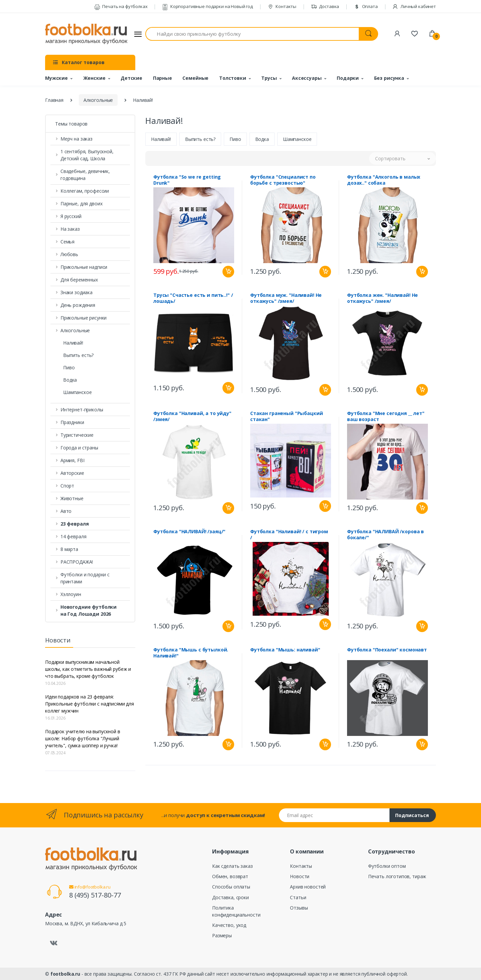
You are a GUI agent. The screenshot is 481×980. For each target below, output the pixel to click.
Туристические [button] (77, 435)
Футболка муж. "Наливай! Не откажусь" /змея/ (286, 299)
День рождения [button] (78, 305)
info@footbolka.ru (90, 887)
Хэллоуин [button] (71, 594)
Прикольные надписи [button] (84, 267)
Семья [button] (67, 242)
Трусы (269, 78)
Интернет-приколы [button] (82, 410)
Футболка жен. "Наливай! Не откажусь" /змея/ (382, 299)
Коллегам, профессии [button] (85, 191)
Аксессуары (307, 78)
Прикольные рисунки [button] (84, 318)
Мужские (56, 78)
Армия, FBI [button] (72, 460)
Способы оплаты (231, 887)
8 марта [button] (69, 549)
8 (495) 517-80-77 (95, 895)
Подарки (348, 78)
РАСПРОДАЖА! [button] (77, 562)
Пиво (69, 367)
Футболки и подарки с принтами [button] (85, 578)
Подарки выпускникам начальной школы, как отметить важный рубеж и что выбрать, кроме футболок (88, 669)
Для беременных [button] (79, 280)
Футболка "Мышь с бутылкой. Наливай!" (191, 653)
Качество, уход (229, 925)
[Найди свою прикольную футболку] (252, 34)
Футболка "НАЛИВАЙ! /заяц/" (189, 532)
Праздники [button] (72, 422)
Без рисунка (389, 78)
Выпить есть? (78, 355)
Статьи (298, 897)
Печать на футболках (121, 6)
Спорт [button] (67, 486)
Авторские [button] (72, 473)
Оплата (366, 6)
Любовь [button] (69, 254)
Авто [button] (66, 511)
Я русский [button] (71, 216)
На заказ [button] (70, 229)
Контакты (282, 6)
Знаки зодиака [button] (76, 292)
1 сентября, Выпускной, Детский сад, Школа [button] (87, 155)
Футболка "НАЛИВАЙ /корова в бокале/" (385, 535)
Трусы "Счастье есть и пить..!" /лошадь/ (193, 299)
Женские (94, 78)
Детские (131, 78)
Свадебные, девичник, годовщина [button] (85, 175)
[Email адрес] (334, 815)
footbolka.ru (65, 974)
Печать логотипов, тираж (397, 876)
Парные (163, 78)
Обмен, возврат (230, 876)
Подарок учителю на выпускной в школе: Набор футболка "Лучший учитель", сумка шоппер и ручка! (83, 738)
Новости (300, 876)
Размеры (222, 935)
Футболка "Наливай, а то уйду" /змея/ (192, 417)
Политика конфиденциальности (236, 911)
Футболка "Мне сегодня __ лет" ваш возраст (386, 417)
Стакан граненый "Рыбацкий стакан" (286, 417)
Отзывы (299, 908)
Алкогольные (98, 100)
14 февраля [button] (73, 536)
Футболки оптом (387, 866)
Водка (70, 380)
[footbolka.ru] (86, 34)
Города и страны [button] (79, 448)
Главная (54, 100)
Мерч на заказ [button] (76, 139)
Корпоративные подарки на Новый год (207, 6)
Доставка (325, 6)
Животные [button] (72, 498)
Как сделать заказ (232, 866)
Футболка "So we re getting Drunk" (187, 181)
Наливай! (73, 343)
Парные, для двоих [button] (82, 204)
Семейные (195, 78)
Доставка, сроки (230, 897)
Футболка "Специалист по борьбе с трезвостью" (283, 181)
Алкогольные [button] (75, 330)
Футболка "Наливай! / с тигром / (289, 535)
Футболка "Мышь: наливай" (285, 650)
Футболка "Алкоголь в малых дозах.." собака (384, 181)
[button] (90, 524)
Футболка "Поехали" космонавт (387, 650)
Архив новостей (308, 887)
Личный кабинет (414, 6)
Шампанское (77, 392)
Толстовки (233, 78)
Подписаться (412, 815)
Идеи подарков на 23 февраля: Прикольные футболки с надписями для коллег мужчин (90, 704)
